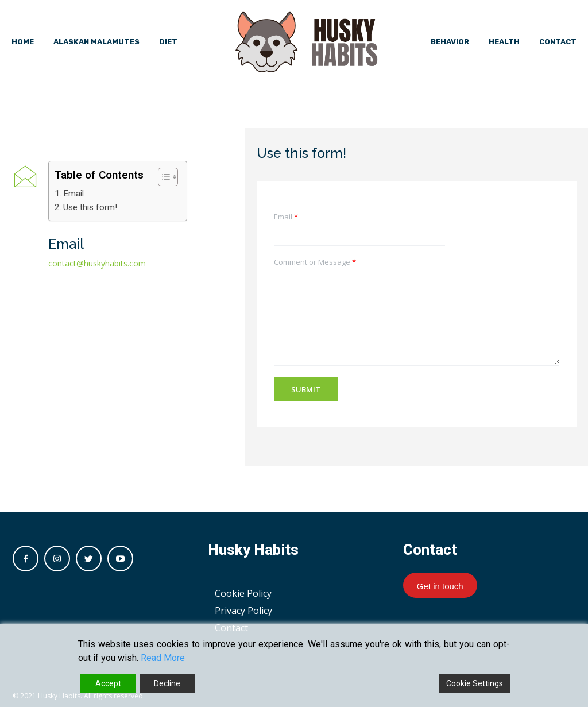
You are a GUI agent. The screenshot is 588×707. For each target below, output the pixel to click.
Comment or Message (315, 262)
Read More (163, 658)
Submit (306, 389)
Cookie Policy (243, 593)
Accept (108, 683)
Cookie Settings (475, 683)
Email (73, 194)
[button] (162, 177)
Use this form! (90, 207)
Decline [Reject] (167, 683)
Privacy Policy (243, 611)
